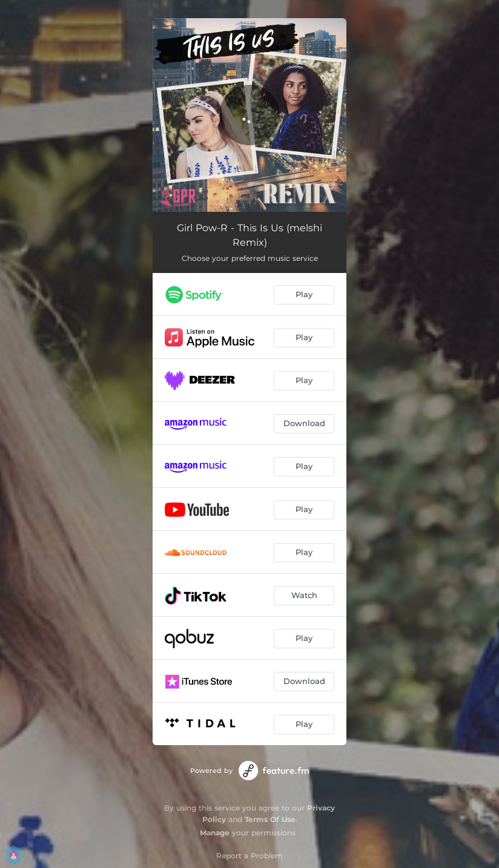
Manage (215, 833)
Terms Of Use (270, 819)
